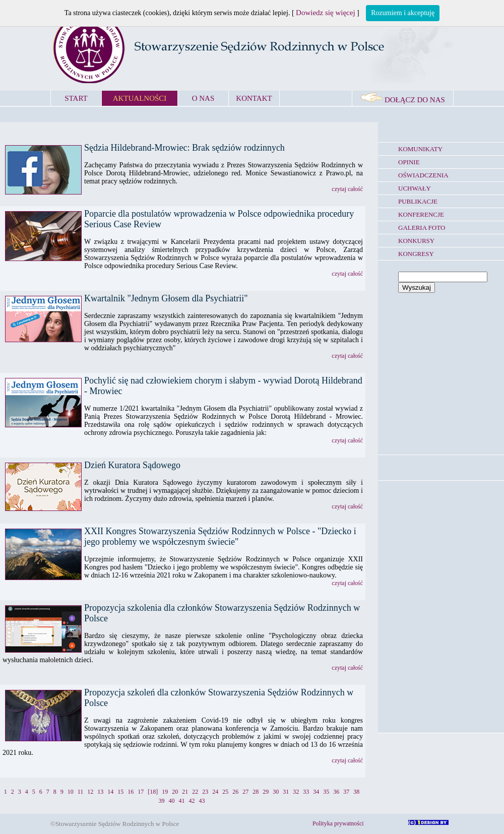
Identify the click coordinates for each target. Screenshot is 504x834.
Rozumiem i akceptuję (403, 13)
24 (215, 792)
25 (225, 792)
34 (316, 792)
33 (306, 792)
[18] (153, 792)
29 (266, 792)
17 (141, 792)
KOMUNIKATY (420, 149)
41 (182, 801)
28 (256, 792)
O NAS (203, 98)
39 (162, 801)
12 (90, 792)
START (76, 98)
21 (185, 792)
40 (172, 801)
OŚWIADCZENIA (423, 175)
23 (205, 792)
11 (81, 792)
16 (131, 792)
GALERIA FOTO (422, 228)
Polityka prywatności (338, 823)
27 (245, 792)
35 (326, 792)
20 (175, 792)
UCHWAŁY (415, 188)
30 (276, 792)
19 (165, 792)
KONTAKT (254, 98)
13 (100, 792)
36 (336, 792)
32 (296, 792)
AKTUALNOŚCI (140, 98)
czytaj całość (347, 189)
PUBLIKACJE (418, 201)
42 (192, 801)
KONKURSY (416, 241)
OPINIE (409, 162)
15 (120, 792)
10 (71, 792)
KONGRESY (416, 254)
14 (110, 792)
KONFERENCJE (421, 214)
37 (346, 792)
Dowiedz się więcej (325, 13)
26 (235, 792)
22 (195, 792)
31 (286, 792)
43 (202, 801)
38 (356, 792)
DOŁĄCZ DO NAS (403, 100)
